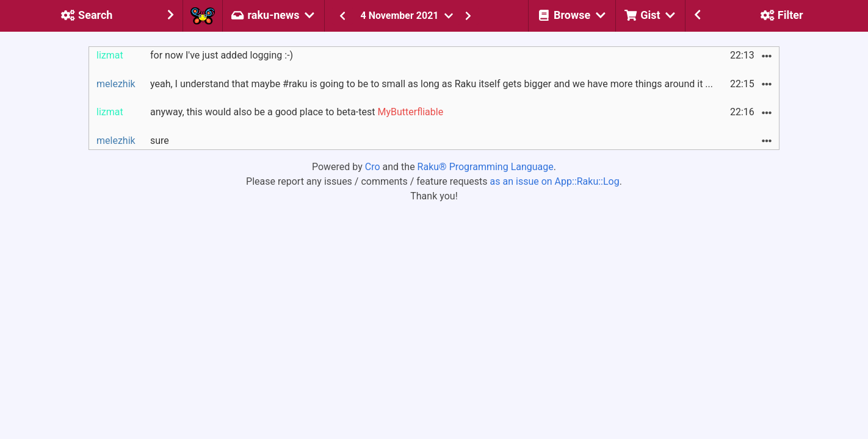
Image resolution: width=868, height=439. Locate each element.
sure (160, 141)
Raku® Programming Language (486, 167)
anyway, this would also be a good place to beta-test (297, 112)
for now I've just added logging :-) (222, 55)
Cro (373, 167)
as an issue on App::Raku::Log (555, 181)
